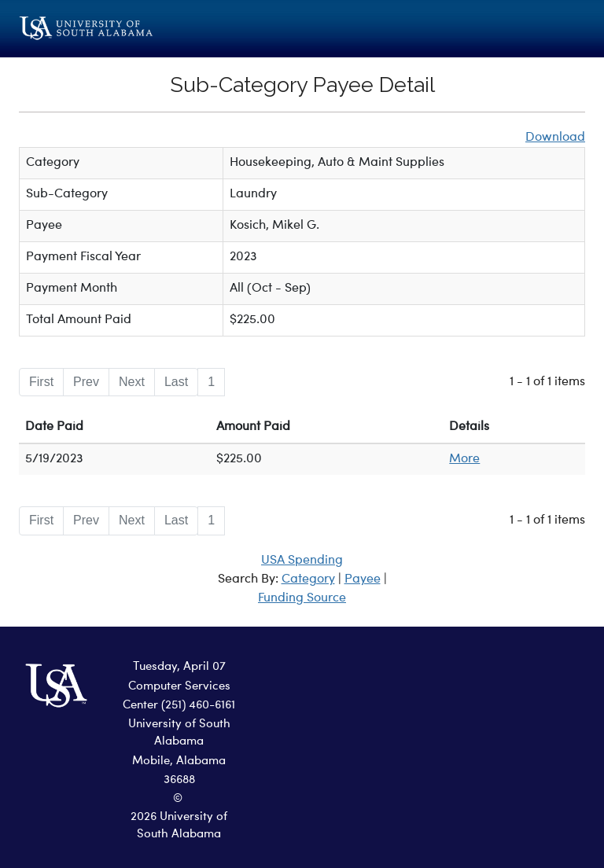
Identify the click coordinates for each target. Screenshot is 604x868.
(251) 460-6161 (198, 706)
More (464, 459)
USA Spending (302, 561)
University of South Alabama (179, 734)
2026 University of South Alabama (179, 826)
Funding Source (302, 598)
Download (555, 138)
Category (308, 579)
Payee (363, 579)
